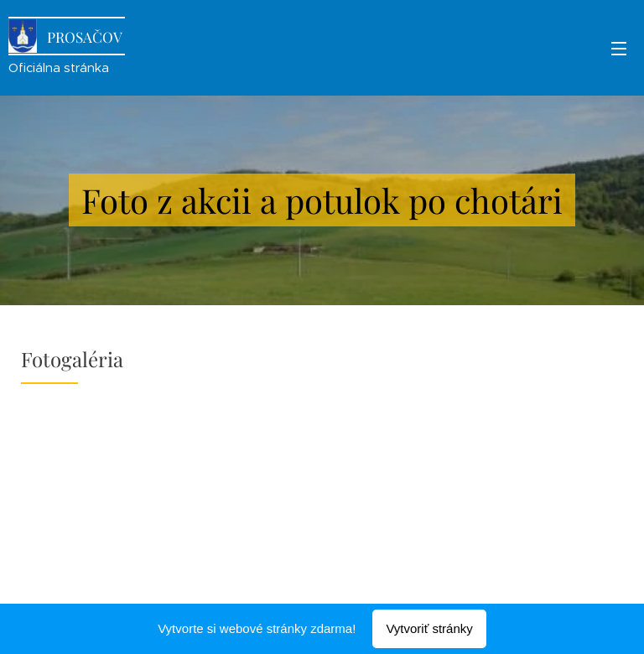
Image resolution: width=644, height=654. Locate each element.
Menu (619, 49)
